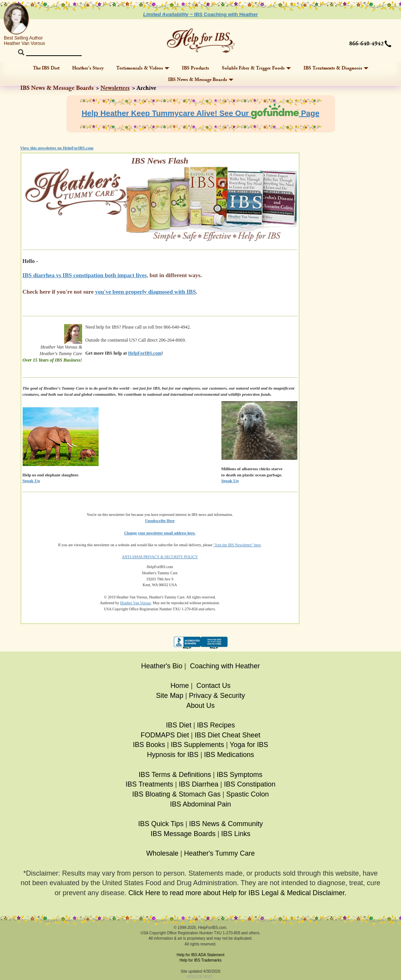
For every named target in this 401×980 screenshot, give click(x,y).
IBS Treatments (149, 784)
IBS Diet (179, 725)
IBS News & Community (226, 824)
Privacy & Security (217, 696)
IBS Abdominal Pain (200, 804)
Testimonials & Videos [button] (143, 68)
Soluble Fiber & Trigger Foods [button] (256, 68)
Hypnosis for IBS (173, 755)
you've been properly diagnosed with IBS (146, 292)
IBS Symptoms (240, 775)
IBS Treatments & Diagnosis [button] (336, 68)
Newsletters (115, 88)
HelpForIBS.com (145, 353)
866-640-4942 (366, 44)
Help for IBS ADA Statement (200, 955)
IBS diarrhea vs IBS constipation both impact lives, (86, 275)
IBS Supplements (197, 745)
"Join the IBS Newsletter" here (237, 545)
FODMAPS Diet (165, 735)
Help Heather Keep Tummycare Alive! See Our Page (201, 113)
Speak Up (230, 481)
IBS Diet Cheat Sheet (227, 735)
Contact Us (214, 686)
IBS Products (196, 68)
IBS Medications (229, 755)
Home (180, 686)
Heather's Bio (162, 666)
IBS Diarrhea (199, 784)
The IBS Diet (46, 68)
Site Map (170, 696)
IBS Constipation (250, 784)
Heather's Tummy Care (220, 853)
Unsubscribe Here (160, 521)
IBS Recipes (216, 725)
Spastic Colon (247, 794)
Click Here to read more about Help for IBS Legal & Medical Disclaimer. (237, 893)
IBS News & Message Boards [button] (201, 79)
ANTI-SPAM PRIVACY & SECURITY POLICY (160, 557)
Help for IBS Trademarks (200, 960)
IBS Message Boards (183, 834)
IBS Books (149, 745)
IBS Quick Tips (161, 824)
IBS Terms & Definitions (175, 775)
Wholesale (162, 853)
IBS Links (236, 834)
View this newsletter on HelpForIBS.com (57, 148)
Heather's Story (88, 68)
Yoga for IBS (249, 745)
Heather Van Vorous (135, 603)
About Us (200, 706)
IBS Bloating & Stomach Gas (177, 794)
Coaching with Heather (225, 666)
